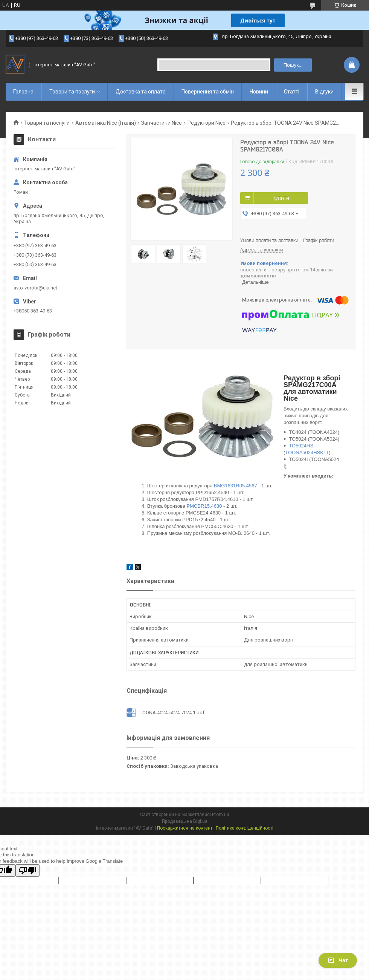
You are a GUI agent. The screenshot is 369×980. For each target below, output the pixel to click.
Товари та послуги (72, 92)
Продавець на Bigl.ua (185, 821)
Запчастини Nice (162, 123)
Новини (259, 92)
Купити (281, 198)
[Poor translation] (27, 871)
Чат (338, 960)
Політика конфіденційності (245, 828)
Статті (292, 92)
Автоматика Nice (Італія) (106, 123)
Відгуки (324, 92)
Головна (23, 92)
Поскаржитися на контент (185, 828)
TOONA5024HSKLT (307, 452)
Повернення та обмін (208, 92)
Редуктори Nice (207, 123)
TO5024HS (301, 446)
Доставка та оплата (141, 92)
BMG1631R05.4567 (236, 486)
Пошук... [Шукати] (293, 65)
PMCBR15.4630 (204, 506)
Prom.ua (221, 815)
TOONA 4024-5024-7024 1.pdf (172, 713)
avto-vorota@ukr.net (35, 288)
